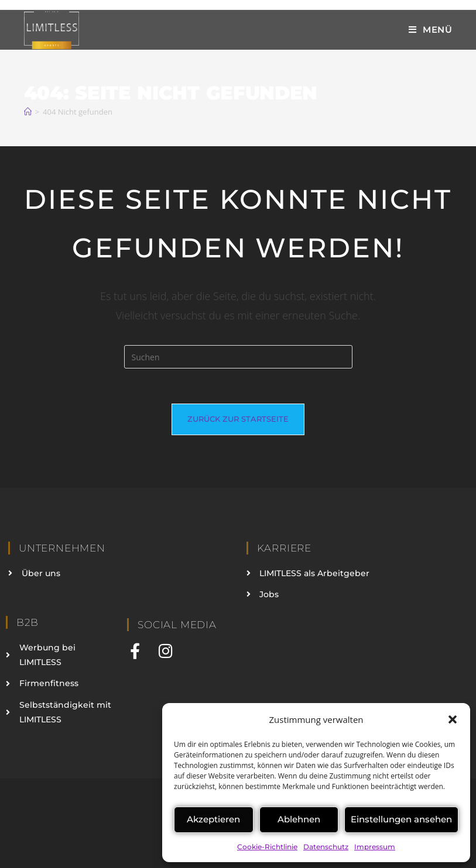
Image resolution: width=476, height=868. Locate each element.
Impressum (375, 847)
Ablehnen (299, 819)
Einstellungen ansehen (401, 819)
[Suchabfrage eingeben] (238, 357)
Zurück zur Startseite (238, 419)
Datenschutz (326, 847)
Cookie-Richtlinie (267, 847)
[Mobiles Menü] (431, 30)
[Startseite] (28, 112)
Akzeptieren (213, 819)
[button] (453, 719)
